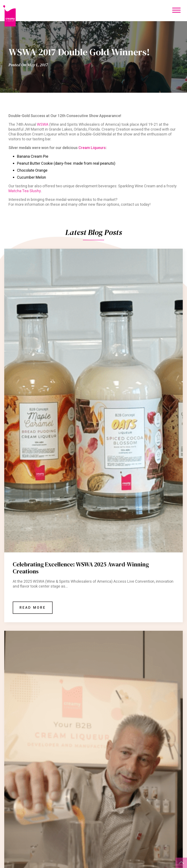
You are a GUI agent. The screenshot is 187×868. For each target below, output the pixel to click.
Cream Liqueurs (92, 148)
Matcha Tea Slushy (25, 191)
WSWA (43, 125)
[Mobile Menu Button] (176, 11)
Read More (33, 608)
